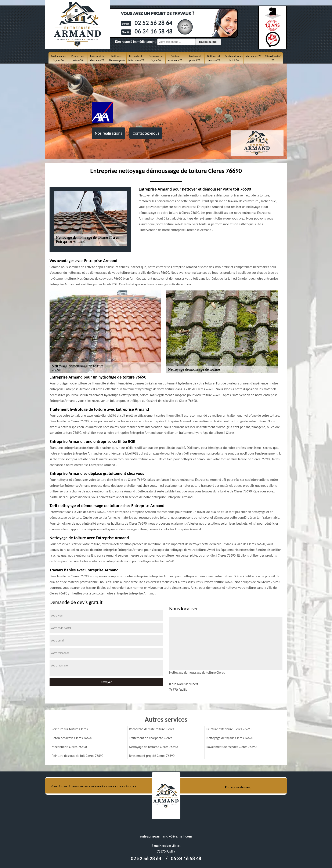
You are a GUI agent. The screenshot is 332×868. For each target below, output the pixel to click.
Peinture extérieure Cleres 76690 (229, 729)
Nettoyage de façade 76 (156, 58)
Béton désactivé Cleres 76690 (72, 738)
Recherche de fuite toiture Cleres (151, 729)
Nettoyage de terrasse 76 (214, 58)
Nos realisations (108, 133)
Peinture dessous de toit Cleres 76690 (77, 756)
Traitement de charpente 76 (97, 58)
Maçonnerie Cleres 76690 (69, 747)
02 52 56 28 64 (153, 23)
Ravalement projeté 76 (195, 58)
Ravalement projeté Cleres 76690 (152, 756)
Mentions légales (122, 786)
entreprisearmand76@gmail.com (166, 836)
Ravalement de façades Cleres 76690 (232, 747)
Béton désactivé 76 (273, 58)
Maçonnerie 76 (253, 56)
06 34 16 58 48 (153, 31)
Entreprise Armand (238, 787)
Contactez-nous (146, 133)
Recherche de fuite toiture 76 (136, 58)
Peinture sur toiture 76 (78, 58)
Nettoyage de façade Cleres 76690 (230, 738)
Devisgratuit (185, 26)
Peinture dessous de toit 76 (234, 58)
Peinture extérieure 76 (175, 58)
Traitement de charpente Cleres (151, 738)
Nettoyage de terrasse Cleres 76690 (153, 747)
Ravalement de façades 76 (58, 58)
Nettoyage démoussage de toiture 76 (117, 60)
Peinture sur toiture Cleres (70, 729)
